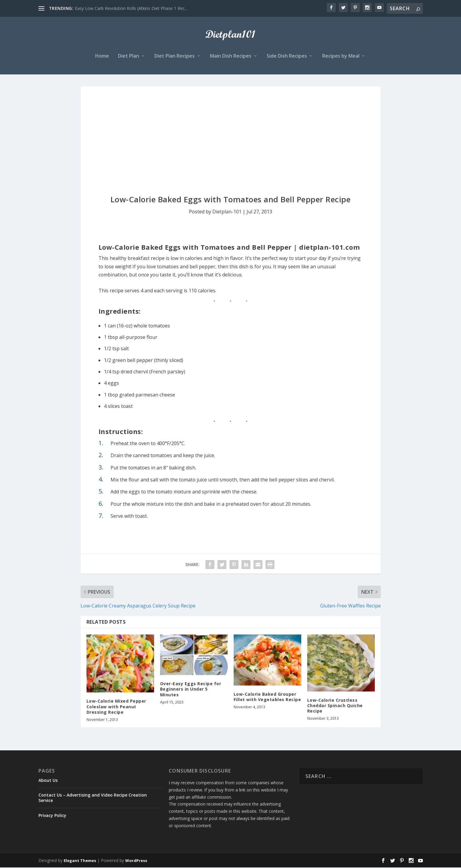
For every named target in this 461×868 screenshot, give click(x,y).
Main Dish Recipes (231, 57)
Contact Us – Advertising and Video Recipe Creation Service (93, 798)
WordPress (136, 861)
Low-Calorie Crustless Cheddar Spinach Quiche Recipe (335, 706)
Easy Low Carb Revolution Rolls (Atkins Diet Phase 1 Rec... (131, 8)
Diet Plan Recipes (174, 57)
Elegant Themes (80, 861)
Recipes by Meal (341, 57)
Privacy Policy (52, 816)
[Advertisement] (231, 132)
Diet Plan (129, 57)
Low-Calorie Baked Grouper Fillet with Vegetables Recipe (267, 697)
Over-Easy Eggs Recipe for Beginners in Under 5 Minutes (191, 690)
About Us (48, 781)
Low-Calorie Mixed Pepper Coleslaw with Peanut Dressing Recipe (116, 707)
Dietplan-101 (227, 212)
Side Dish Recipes (287, 57)
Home (102, 57)
